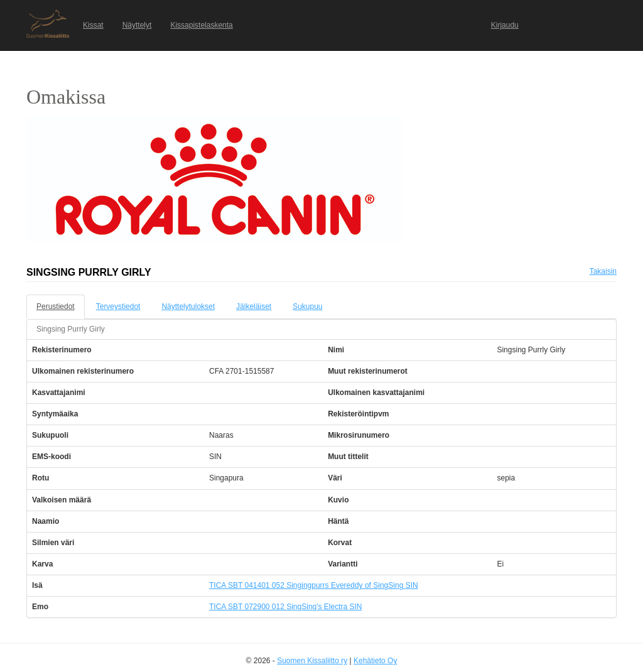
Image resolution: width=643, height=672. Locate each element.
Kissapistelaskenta (201, 25)
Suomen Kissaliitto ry (312, 661)
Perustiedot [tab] (56, 306)
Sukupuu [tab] (307, 306)
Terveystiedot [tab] (118, 306)
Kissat (93, 25)
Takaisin (603, 271)
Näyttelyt (137, 25)
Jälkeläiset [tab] (254, 306)
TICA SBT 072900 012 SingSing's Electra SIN (286, 607)
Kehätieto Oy (375, 661)
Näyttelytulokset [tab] (188, 306)
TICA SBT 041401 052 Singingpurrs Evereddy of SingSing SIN (314, 585)
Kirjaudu (505, 25)
